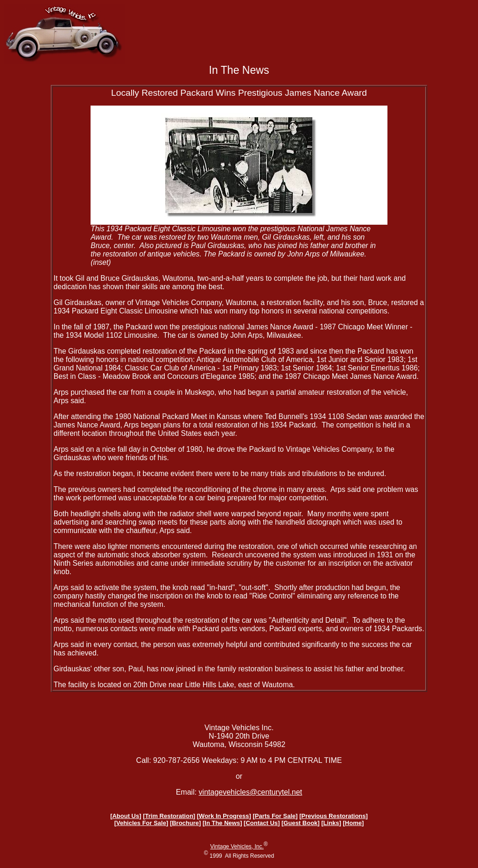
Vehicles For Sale (141, 823)
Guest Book (300, 823)
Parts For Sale (275, 816)
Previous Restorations (334, 816)
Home (353, 823)
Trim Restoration (169, 816)
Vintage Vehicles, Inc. (237, 847)
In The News (222, 823)
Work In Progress (224, 816)
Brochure (185, 823)
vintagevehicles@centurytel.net (251, 792)
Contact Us (262, 823)
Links (331, 823)
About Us (126, 816)
